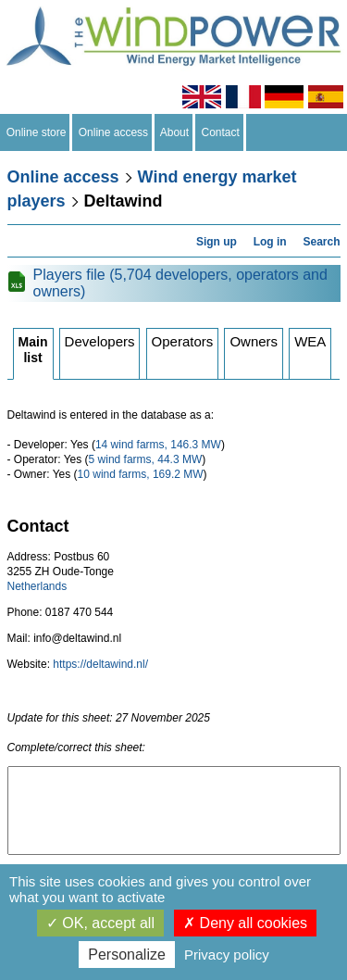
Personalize (127, 955)
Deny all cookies (245, 923)
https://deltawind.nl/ (100, 664)
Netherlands (37, 586)
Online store (36, 132)
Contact (221, 132)
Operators (183, 341)
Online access (113, 132)
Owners (254, 341)
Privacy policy (227, 955)
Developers (100, 341)
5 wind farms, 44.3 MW (146, 459)
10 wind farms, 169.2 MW (141, 474)
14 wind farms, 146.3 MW (158, 445)
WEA (310, 341)
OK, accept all (100, 923)
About (175, 132)
